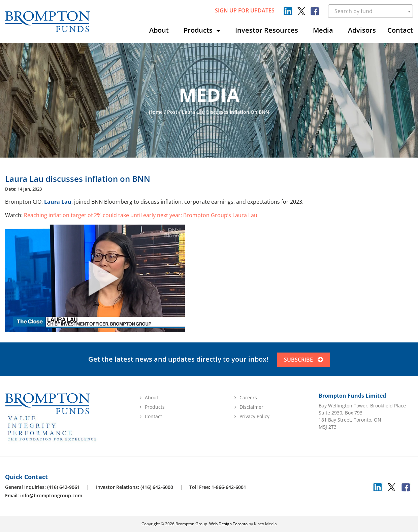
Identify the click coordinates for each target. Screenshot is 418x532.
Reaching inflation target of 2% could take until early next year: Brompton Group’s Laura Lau (141, 215)
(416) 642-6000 (157, 487)
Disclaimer (251, 407)
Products (199, 30)
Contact (400, 30)
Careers (248, 397)
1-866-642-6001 (229, 487)
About (159, 30)
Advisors (362, 30)
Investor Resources (267, 30)
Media (323, 30)
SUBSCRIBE (303, 360)
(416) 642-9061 (63, 487)
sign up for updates (245, 10)
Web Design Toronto (228, 524)
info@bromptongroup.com (51, 495)
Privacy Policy (254, 416)
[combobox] (371, 11)
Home (156, 112)
